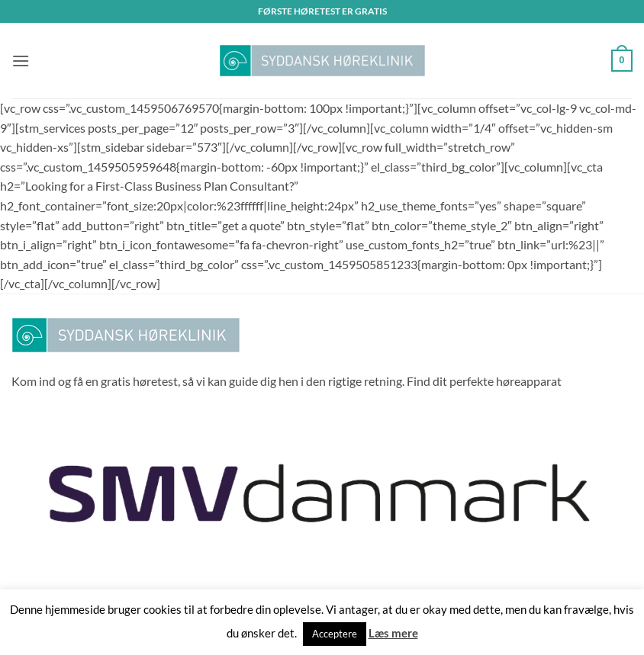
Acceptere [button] (335, 634)
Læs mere (393, 633)
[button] (21, 61)
